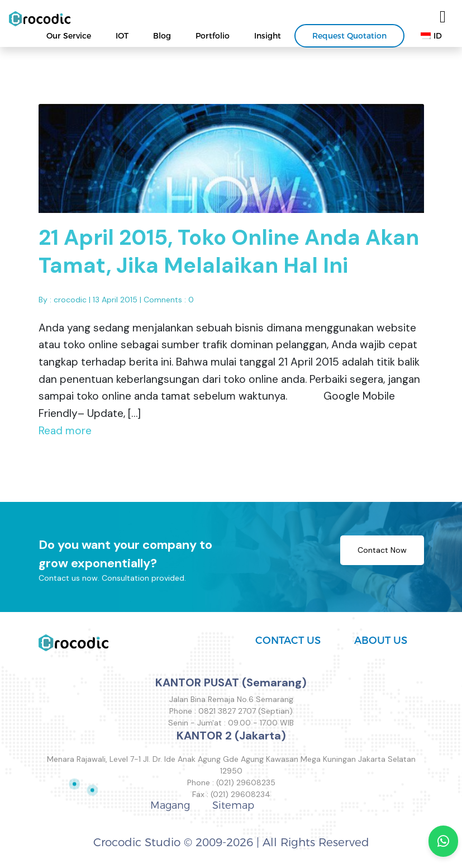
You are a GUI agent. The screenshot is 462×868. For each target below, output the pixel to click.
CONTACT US (288, 641)
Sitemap (233, 805)
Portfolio (213, 36)
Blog (162, 36)
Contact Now (382, 554)
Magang (170, 805)
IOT (122, 36)
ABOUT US (381, 641)
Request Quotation (349, 36)
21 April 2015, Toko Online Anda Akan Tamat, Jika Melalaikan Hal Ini (229, 256)
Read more (65, 435)
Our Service (69, 36)
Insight (268, 36)
